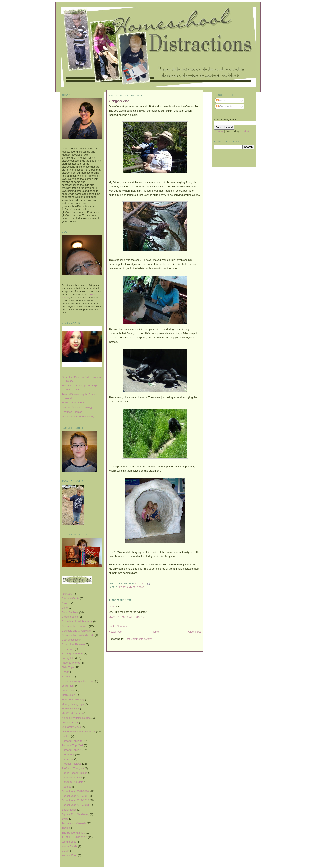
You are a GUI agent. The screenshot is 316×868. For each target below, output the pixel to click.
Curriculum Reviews (74, 644)
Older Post (194, 632)
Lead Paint (68, 686)
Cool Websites (70, 640)
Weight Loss (69, 842)
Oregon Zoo (119, 101)
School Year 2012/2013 (75, 805)
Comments (224, 106)
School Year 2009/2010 (75, 791)
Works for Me (70, 846)
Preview (219, 131)
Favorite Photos (71, 663)
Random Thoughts (73, 782)
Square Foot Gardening (76, 814)
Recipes (67, 787)
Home (155, 632)
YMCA (66, 851)
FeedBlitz (245, 131)
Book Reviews (70, 612)
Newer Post (116, 632)
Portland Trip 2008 (73, 741)
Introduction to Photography (78, 416)
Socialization (69, 810)
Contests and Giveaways (76, 631)
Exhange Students (73, 653)
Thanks (66, 828)
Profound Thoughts (73, 768)
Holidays (67, 676)
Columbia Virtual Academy (77, 621)
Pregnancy (68, 755)
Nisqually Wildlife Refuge (76, 718)
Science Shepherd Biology (77, 407)
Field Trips (68, 667)
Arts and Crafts (71, 598)
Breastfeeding (70, 617)
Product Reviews (72, 764)
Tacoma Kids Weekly (74, 823)
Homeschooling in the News (78, 681)
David (112, 606)
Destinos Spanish (72, 412)
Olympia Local (70, 722)
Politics (66, 736)
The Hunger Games (73, 833)
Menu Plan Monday (73, 699)
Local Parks (69, 690)
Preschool (68, 759)
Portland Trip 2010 (73, 750)
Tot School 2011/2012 (75, 837)
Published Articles (72, 778)
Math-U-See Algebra (74, 403)
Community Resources (75, 626)
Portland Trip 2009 (73, 745)
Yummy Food (70, 855)
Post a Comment (119, 626)
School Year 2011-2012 (75, 800)
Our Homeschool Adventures (79, 732)
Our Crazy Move (71, 727)
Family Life (68, 658)
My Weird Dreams (72, 713)
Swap (65, 819)
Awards (66, 603)
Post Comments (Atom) (138, 639)
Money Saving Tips (73, 704)
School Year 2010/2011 (75, 796)
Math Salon (69, 695)
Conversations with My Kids (78, 635)
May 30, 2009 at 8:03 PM (127, 617)
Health (66, 672)
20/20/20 (67, 594)
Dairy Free (68, 649)
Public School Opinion (75, 773)
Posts (221, 101)
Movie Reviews (71, 709)
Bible (65, 608)
